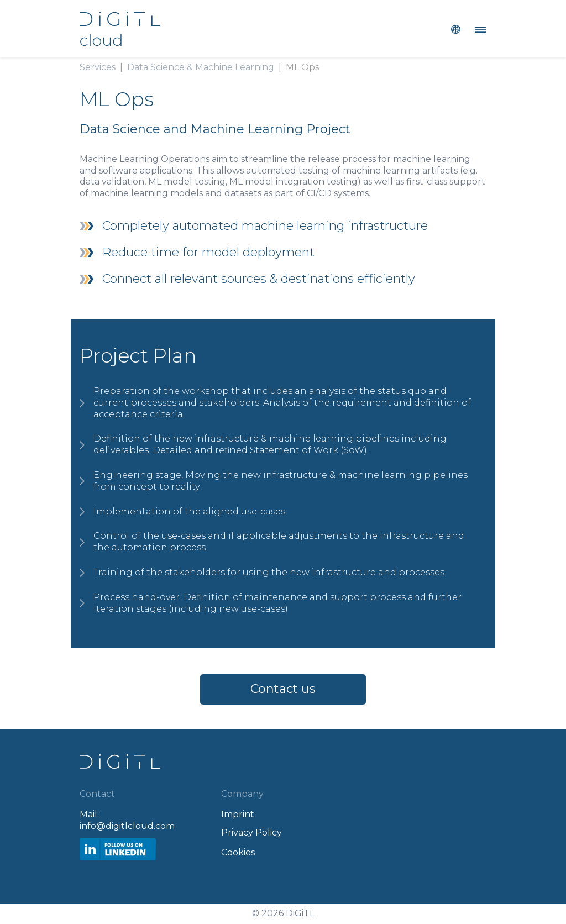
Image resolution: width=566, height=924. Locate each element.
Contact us (283, 689)
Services (98, 67)
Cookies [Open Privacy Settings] (238, 852)
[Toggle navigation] (477, 29)
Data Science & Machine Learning (201, 67)
